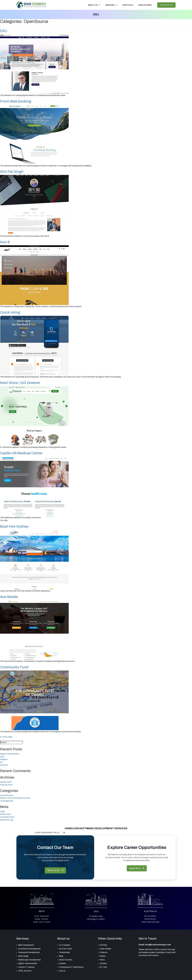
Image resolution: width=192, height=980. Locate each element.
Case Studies (105, 949)
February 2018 (6, 785)
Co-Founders (65, 945)
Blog (61, 956)
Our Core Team (65, 949)
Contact (103, 963)
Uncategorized (7, 801)
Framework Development (29, 952)
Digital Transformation (10, 754)
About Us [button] (94, 5)
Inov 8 (5, 242)
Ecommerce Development (29, 949)
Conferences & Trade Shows (71, 967)
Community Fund (14, 667)
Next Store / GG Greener (20, 383)
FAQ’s (102, 960)
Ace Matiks (9, 597)
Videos (102, 956)
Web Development (26, 945)
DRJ (4, 31)
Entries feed (5, 814)
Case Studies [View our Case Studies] (145, 5)
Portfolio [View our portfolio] (128, 5)
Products (104, 952)
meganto (4, 759)
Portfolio (103, 945)
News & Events (66, 960)
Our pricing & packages (15, 833)
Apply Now (137, 868)
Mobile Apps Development (29, 960)
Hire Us (62, 971)
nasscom (4, 765)
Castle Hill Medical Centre (21, 453)
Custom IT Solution (26, 967)
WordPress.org (7, 820)
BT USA (103, 967)
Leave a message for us (47, 833)
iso (1, 762)
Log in (3, 811)
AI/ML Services (25, 971)
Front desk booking (16, 101)
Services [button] (111, 5)
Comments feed (7, 817)
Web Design (23, 956)
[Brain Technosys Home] (31, 4)
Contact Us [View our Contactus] (166, 5)
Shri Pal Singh (12, 172)
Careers (62, 963)
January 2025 (6, 782)
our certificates (7, 795)
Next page (8, 737)
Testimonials (64, 952)
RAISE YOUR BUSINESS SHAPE (15, 798)
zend (2, 757)
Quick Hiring (10, 312)
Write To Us (55, 870)
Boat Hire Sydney (14, 526)
